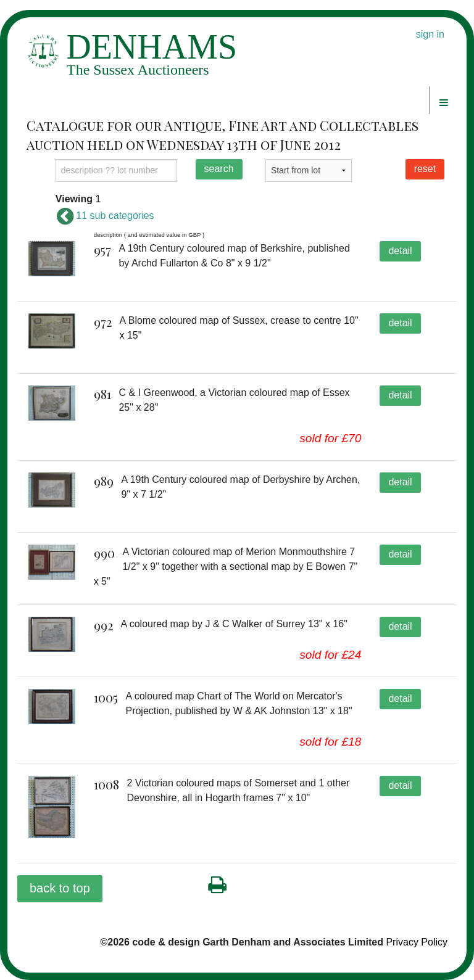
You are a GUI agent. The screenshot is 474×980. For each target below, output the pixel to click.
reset (425, 169)
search (219, 169)
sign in (430, 34)
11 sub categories (105, 216)
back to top (60, 888)
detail (400, 251)
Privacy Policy (417, 942)
